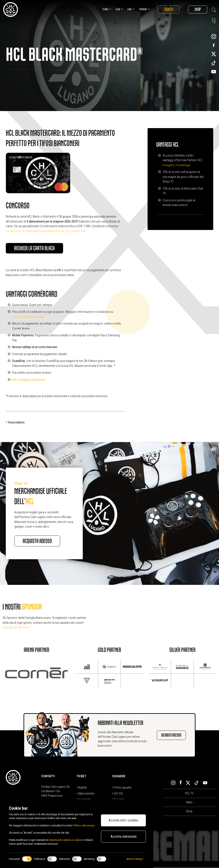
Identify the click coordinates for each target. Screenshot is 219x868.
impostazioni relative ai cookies (65, 840)
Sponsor (144, 9)
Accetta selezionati (124, 837)
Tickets (168, 10)
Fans (130, 9)
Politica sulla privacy (84, 826)
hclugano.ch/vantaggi (176, 165)
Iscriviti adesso (171, 735)
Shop (197, 10)
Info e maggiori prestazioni (29, 380)
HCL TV (189, 793)
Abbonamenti (85, 794)
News (189, 802)
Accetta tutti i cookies (124, 820)
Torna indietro (15, 423)
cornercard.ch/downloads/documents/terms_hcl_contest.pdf (46, 231)
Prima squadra (122, 788)
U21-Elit (118, 794)
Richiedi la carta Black (35, 248)
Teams (106, 9)
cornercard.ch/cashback (28, 317)
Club (119, 9)
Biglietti (82, 788)
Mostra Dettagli (135, 859)
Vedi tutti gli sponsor (17, 628)
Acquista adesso (38, 541)
